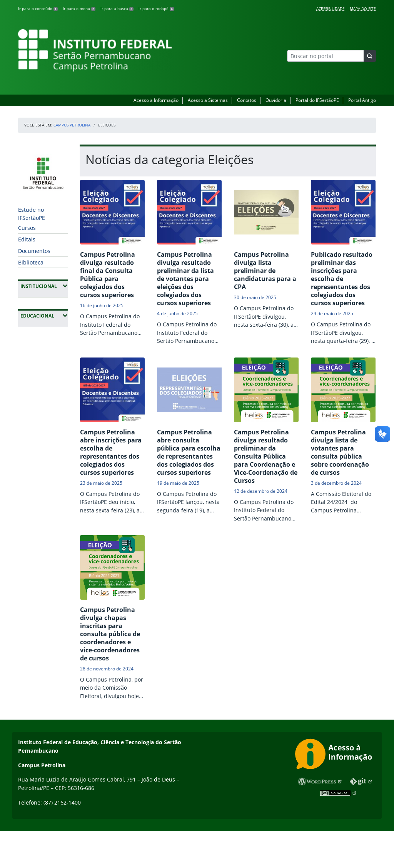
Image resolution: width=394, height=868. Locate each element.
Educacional (44, 316)
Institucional (44, 286)
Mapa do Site (363, 8)
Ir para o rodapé (156, 8)
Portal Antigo (362, 100)
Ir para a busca (117, 8)
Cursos (27, 228)
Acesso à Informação (156, 100)
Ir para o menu (79, 8)
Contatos (247, 100)
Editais (27, 239)
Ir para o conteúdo (38, 8)
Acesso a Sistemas (208, 100)
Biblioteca (31, 262)
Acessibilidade (331, 8)
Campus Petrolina (72, 125)
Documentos (34, 251)
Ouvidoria (276, 100)
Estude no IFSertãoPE (32, 214)
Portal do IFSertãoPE (317, 100)
